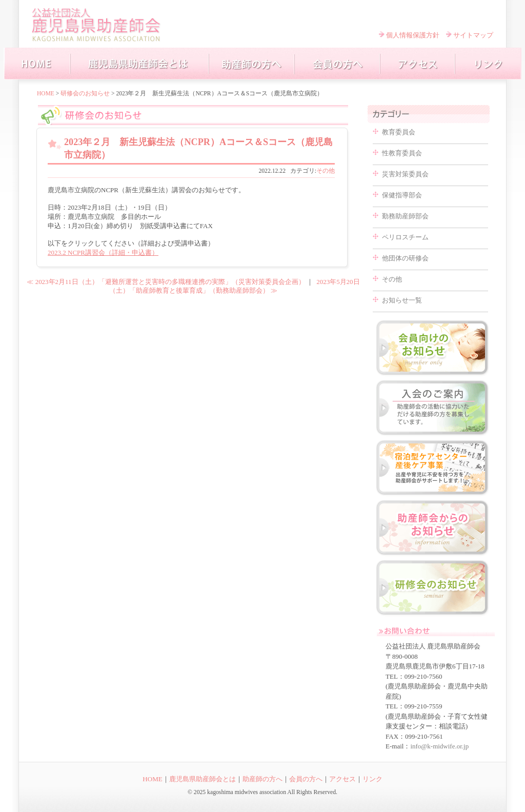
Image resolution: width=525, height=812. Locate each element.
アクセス (342, 779)
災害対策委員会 (405, 174)
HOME (46, 93)
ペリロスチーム (405, 237)
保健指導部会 (402, 195)
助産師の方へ (262, 779)
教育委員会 (399, 132)
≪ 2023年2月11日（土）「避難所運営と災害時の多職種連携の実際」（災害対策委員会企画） (166, 282)
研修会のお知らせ (85, 93)
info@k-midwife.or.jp (439, 746)
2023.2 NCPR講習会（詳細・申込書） (103, 252)
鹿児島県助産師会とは (203, 779)
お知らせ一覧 (402, 300)
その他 (326, 171)
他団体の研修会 (405, 258)
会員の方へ (306, 779)
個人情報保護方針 (413, 35)
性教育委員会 (402, 153)
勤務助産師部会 (405, 216)
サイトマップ (473, 35)
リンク (372, 779)
